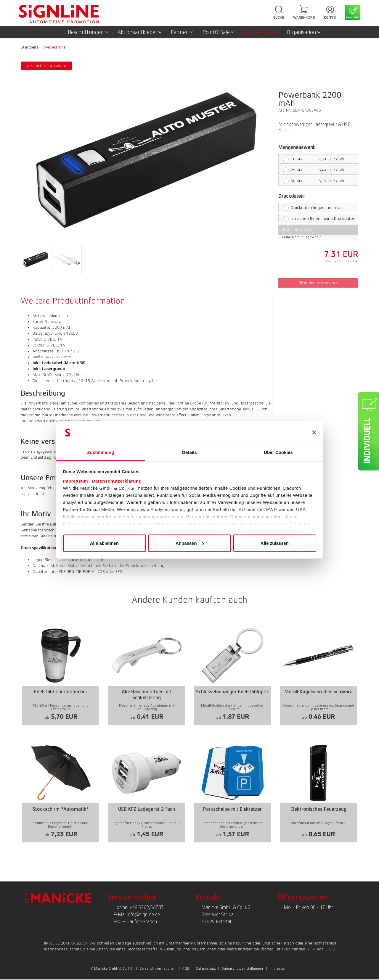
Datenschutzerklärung (117, 481)
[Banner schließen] (314, 433)
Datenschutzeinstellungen (242, 968)
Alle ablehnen (105, 543)
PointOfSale (218, 32)
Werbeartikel (261, 32)
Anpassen (190, 543)
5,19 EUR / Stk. (312, 181)
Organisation (304, 32)
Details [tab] (189, 452)
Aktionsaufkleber (140, 32)
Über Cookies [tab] (278, 452)
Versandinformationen (158, 968)
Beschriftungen (88, 32)
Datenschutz (206, 968)
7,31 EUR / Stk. (312, 159)
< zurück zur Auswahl (46, 66)
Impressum (76, 481)
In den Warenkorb (318, 283)
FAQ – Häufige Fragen (135, 922)
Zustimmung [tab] (101, 452)
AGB (186, 968)
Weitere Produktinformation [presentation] (73, 301)
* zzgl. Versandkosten (341, 261)
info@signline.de (144, 914)
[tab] (74, 301)
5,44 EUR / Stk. (312, 170)
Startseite (30, 47)
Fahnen (182, 32)
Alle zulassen (275, 543)
